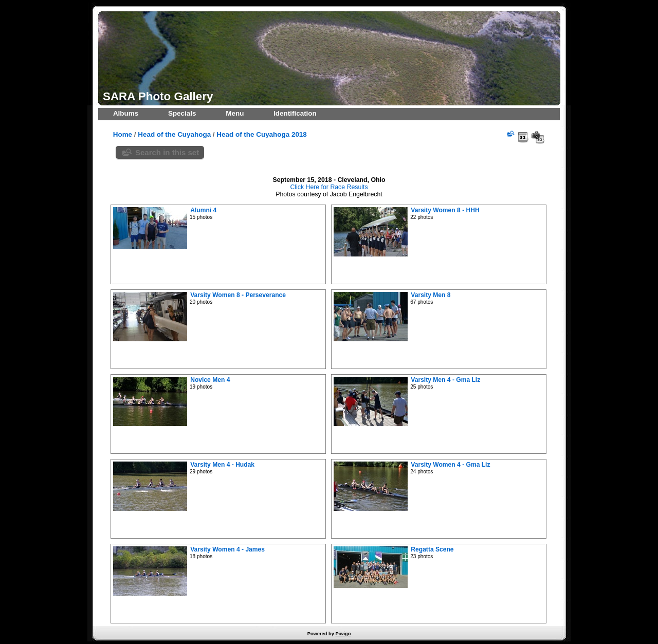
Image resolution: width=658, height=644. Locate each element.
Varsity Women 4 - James (227, 549)
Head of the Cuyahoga (174, 134)
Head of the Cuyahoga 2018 (261, 134)
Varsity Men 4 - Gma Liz (445, 380)
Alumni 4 (203, 210)
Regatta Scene (432, 549)
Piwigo (343, 634)
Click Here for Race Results (329, 187)
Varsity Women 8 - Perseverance (238, 295)
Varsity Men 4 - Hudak (222, 465)
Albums (126, 113)
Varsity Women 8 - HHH (445, 210)
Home (123, 134)
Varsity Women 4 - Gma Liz (450, 465)
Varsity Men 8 (431, 295)
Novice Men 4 (210, 380)
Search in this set (167, 152)
